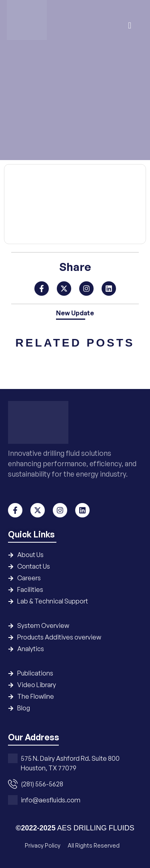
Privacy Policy (43, 845)
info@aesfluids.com (51, 800)
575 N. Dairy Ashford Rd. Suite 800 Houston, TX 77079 (70, 763)
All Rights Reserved (94, 845)
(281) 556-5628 (42, 784)
